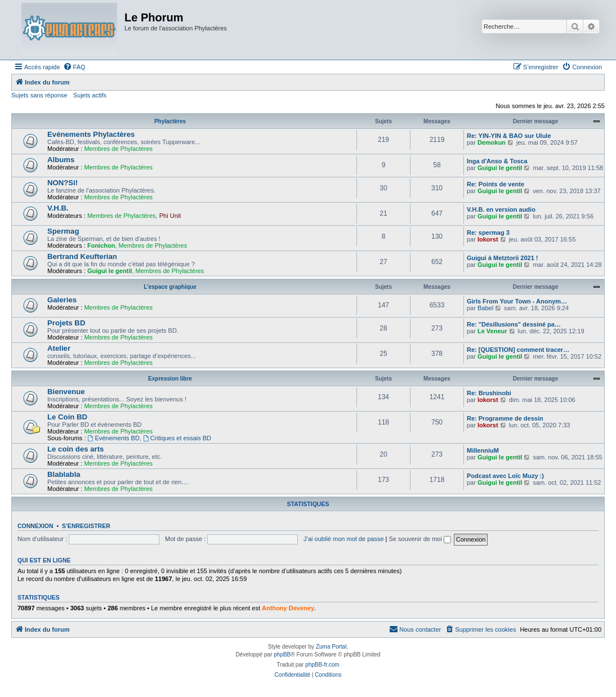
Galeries (62, 300)
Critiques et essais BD (177, 438)
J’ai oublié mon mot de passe (343, 539)
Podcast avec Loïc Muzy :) (505, 476)
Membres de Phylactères (118, 149)
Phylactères (170, 121)
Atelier (59, 348)
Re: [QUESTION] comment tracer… (518, 350)
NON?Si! (63, 183)
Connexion (35, 526)
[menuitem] (74, 67)
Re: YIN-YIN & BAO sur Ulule (509, 136)
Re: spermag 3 (488, 233)
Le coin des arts (75, 449)
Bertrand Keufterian (82, 256)
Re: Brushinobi (489, 393)
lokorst (488, 239)
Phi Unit (170, 216)
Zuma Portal (331, 647)
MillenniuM (483, 450)
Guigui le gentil (500, 168)
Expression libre (170, 379)
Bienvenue (66, 392)
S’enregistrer (86, 526)
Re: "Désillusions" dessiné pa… (514, 324)
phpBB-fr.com (322, 665)
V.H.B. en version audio (501, 209)
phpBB (282, 654)
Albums (61, 160)
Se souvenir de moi (420, 539)
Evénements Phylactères (91, 134)
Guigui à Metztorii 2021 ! (503, 258)
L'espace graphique (170, 287)
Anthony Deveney (288, 608)
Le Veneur (492, 331)
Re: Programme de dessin (505, 418)
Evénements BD (114, 438)
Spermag (63, 231)
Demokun (492, 142)
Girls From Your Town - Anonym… (517, 301)
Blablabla (64, 474)
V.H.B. (58, 208)
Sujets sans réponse (39, 95)
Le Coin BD (67, 417)
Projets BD (66, 323)
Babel (485, 308)
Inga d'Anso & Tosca (497, 161)
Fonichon (101, 245)
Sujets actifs (90, 95)
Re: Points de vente (496, 184)
